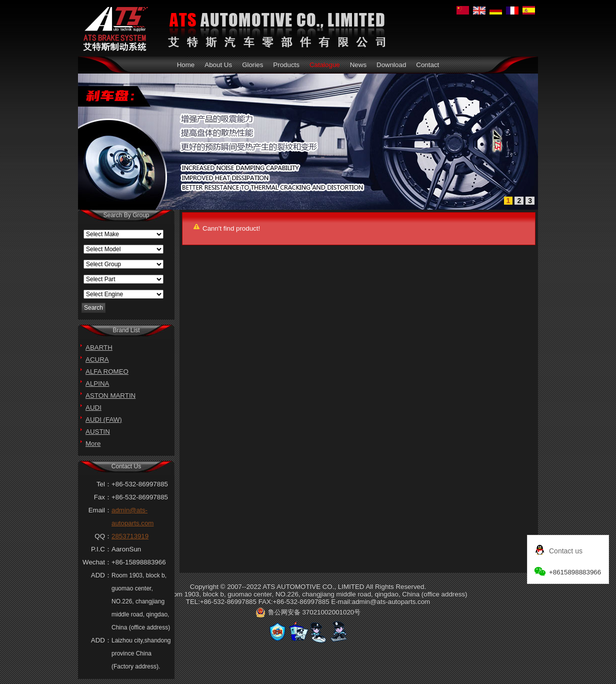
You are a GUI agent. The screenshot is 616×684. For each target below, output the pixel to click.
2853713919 (130, 536)
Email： (100, 510)
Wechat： (97, 562)
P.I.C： (101, 549)
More (93, 444)
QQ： (103, 536)
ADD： (101, 575)
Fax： (103, 497)
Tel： (104, 484)
